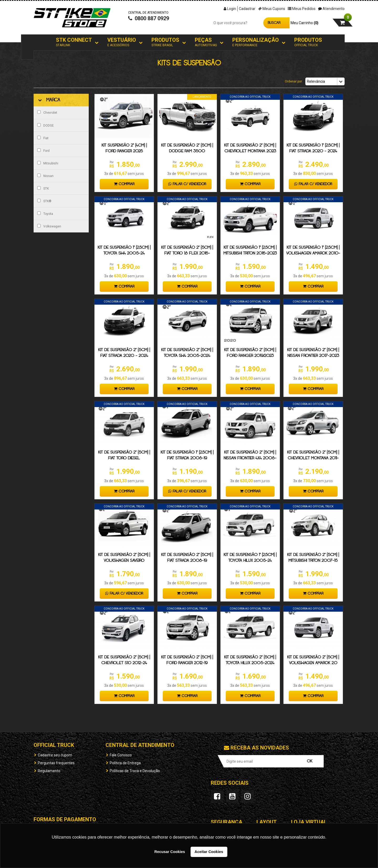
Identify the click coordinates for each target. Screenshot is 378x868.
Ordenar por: (294, 81)
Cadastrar (247, 9)
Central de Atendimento (140, 745)
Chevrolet (47, 112)
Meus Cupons (272, 9)
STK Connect (74, 42)
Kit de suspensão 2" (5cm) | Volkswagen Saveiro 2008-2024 (124, 561)
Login (230, 9)
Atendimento (331, 9)
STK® (44, 201)
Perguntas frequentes (56, 763)
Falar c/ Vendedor (187, 184)
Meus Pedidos (302, 9)
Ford (43, 150)
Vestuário (122, 42)
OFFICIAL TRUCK (54, 745)
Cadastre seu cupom (55, 755)
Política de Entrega (125, 763)
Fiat (43, 138)
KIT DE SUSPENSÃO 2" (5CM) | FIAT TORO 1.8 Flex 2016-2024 (187, 253)
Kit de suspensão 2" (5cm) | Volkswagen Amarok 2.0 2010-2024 (313, 663)
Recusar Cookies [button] (170, 852)
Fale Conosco (121, 755)
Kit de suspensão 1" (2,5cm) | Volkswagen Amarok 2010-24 (313, 253)
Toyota (45, 214)
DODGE (46, 125)
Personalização (256, 42)
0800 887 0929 (149, 20)
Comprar (124, 184)
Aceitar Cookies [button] (209, 852)
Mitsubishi (48, 163)
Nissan (45, 176)
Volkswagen (49, 226)
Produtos (165, 42)
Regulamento (49, 771)
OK (310, 761)
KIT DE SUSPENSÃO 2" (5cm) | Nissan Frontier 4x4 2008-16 (250, 458)
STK (43, 188)
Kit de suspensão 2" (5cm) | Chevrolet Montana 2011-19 (313, 458)
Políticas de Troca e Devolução (135, 771)
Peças (206, 42)
